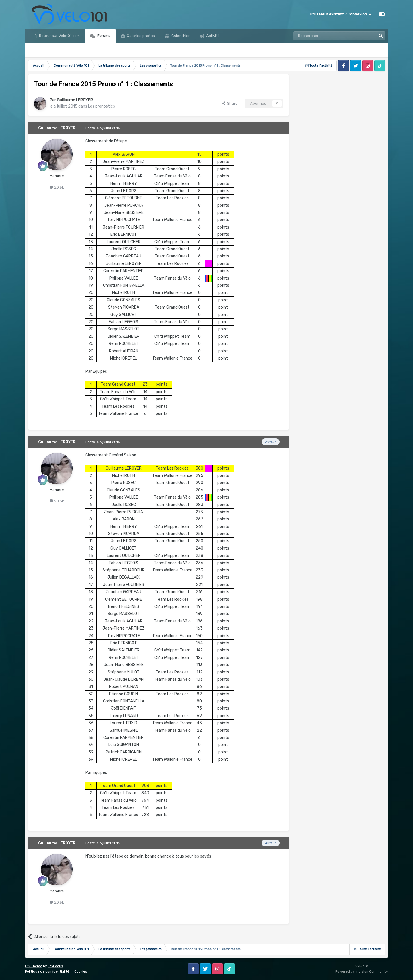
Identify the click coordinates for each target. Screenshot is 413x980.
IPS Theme (34, 966)
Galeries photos (140, 36)
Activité (213, 36)
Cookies (81, 971)
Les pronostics (102, 106)
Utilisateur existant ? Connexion (340, 14)
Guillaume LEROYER (75, 100)
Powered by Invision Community (362, 971)
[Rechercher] (322, 36)
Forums (103, 36)
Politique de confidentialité (47, 971)
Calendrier (180, 36)
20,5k (57, 187)
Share (230, 103)
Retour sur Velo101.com (59, 36)
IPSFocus (55, 966)
